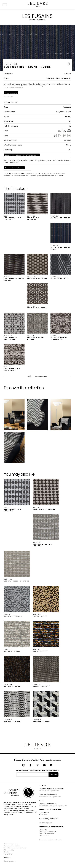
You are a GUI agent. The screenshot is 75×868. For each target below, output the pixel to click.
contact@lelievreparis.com (49, 791)
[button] (14, 207)
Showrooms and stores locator (50, 840)
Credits (7, 852)
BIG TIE (68, 73)
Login (6, 88)
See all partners (10, 861)
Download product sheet (14, 168)
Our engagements (11, 844)
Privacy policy (9, 850)
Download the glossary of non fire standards (22, 155)
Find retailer (8, 97)
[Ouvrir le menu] (8, 5)
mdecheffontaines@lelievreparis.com (53, 806)
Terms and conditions (12, 846)
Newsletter (8, 854)
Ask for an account (16, 88)
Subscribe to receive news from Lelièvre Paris (38, 770)
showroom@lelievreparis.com (50, 797)
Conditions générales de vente (15, 848)
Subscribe (53, 775)
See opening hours (46, 823)
